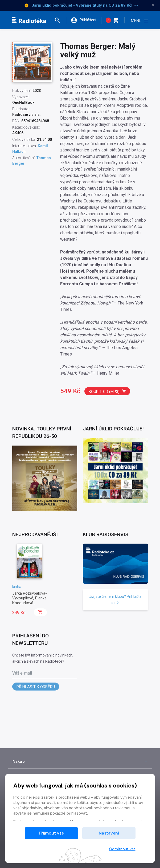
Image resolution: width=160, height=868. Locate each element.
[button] (60, 20)
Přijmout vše (51, 833)
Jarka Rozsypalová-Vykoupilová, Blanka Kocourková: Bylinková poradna (30, 601)
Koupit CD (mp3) (108, 391)
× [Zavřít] (153, 5)
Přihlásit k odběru (36, 687)
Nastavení (109, 833)
